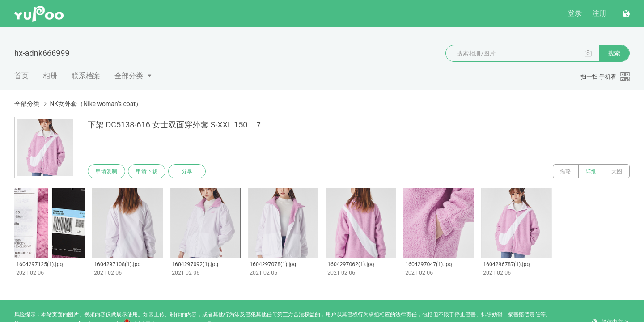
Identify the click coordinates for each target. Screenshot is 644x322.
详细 (591, 171)
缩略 (566, 171)
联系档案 (86, 76)
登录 (575, 13)
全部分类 (129, 76)
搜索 (614, 53)
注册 (599, 13)
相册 (50, 76)
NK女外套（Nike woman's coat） (96, 104)
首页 (21, 76)
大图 (617, 171)
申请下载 (147, 171)
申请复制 (106, 171)
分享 (187, 171)
